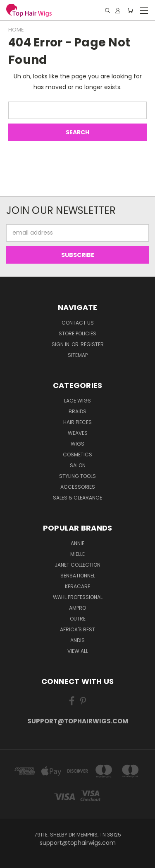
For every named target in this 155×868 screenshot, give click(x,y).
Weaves (78, 433)
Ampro (77, 608)
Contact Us (78, 323)
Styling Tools (77, 476)
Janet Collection (77, 565)
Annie (77, 543)
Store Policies (77, 333)
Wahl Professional (78, 597)
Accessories (78, 487)
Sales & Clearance (77, 498)
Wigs (77, 444)
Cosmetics (77, 455)
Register (92, 344)
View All (78, 651)
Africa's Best (77, 629)
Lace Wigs (77, 401)
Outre (78, 619)
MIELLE (77, 554)
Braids (77, 411)
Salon (78, 465)
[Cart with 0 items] (130, 11)
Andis (77, 640)
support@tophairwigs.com (78, 721)
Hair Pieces (77, 422)
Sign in (61, 344)
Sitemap (78, 355)
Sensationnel (78, 576)
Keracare (77, 586)
